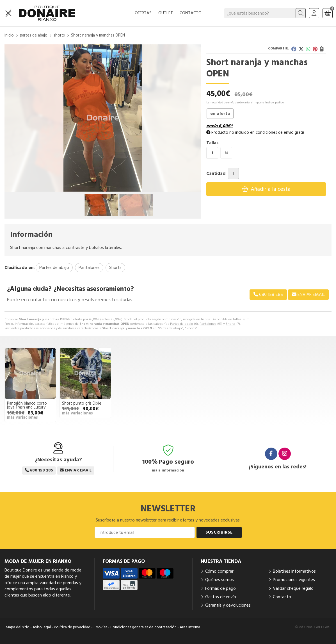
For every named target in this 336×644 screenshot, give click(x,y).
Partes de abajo (182, 324)
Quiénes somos (220, 580)
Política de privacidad (72, 627)
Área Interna (190, 627)
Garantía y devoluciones (228, 605)
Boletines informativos (294, 571)
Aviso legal (42, 627)
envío (231, 103)
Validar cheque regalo (293, 588)
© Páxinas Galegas (313, 627)
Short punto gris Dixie (82, 403)
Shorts (231, 324)
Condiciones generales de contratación (143, 627)
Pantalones (208, 324)
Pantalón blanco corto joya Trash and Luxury (27, 405)
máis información (168, 470)
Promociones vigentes (294, 580)
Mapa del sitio (18, 627)
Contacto (282, 597)
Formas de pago (220, 588)
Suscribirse (219, 532)
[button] (100, 187)
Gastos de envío (221, 597)
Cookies (100, 627)
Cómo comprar (219, 571)
